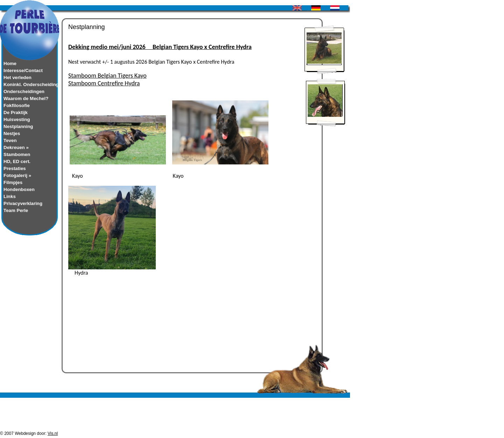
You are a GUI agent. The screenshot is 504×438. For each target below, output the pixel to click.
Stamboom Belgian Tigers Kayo (107, 76)
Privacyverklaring (23, 203)
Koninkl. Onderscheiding (30, 84)
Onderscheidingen (24, 91)
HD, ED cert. (17, 161)
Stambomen (17, 154)
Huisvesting (17, 119)
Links (10, 196)
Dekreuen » (16, 147)
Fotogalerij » (17, 175)
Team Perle (16, 210)
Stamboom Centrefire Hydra (104, 83)
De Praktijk (16, 112)
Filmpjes (13, 182)
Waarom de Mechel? (26, 98)
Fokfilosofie (17, 105)
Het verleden (17, 77)
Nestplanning (18, 126)
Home (10, 63)
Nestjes (12, 133)
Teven (10, 140)
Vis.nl (53, 436)
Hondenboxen (19, 189)
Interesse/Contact (23, 70)
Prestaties (15, 168)
